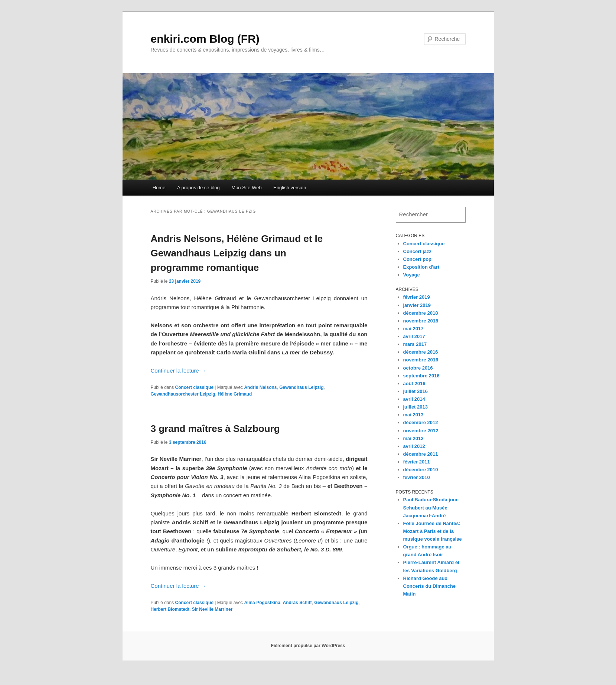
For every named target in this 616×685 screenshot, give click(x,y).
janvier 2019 (417, 305)
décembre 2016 (421, 352)
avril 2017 (414, 336)
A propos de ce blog (198, 188)
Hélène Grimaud (235, 394)
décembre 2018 (421, 313)
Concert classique (194, 387)
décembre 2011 (421, 454)
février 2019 (417, 297)
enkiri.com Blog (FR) (205, 39)
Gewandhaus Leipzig (301, 387)
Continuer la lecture (178, 371)
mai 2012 (413, 438)
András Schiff (297, 603)
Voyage (412, 275)
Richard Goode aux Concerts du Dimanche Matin (430, 586)
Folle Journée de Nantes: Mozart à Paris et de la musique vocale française (433, 531)
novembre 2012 (421, 431)
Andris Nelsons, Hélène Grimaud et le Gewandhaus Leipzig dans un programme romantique (237, 253)
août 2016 (414, 384)
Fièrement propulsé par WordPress (308, 646)
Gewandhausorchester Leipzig (183, 394)
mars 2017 (415, 344)
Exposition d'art (421, 267)
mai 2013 (413, 415)
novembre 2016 (421, 360)
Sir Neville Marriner (212, 609)
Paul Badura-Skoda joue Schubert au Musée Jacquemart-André (431, 507)
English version (290, 188)
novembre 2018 (421, 321)
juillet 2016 (415, 391)
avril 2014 (414, 399)
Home (159, 188)
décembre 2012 (421, 422)
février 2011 (417, 462)
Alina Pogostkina (262, 603)
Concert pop (418, 259)
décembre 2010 (421, 470)
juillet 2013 (415, 407)
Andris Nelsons (260, 387)
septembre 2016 (421, 376)
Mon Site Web (246, 188)
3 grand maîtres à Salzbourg (215, 429)
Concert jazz (418, 251)
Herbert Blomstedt (170, 609)
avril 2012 (414, 446)
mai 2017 (413, 329)
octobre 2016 (418, 368)
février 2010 (417, 477)
